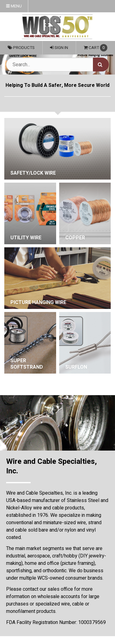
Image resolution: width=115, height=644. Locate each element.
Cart (96, 48)
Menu (14, 6)
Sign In (59, 48)
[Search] (101, 65)
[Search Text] (57, 65)
